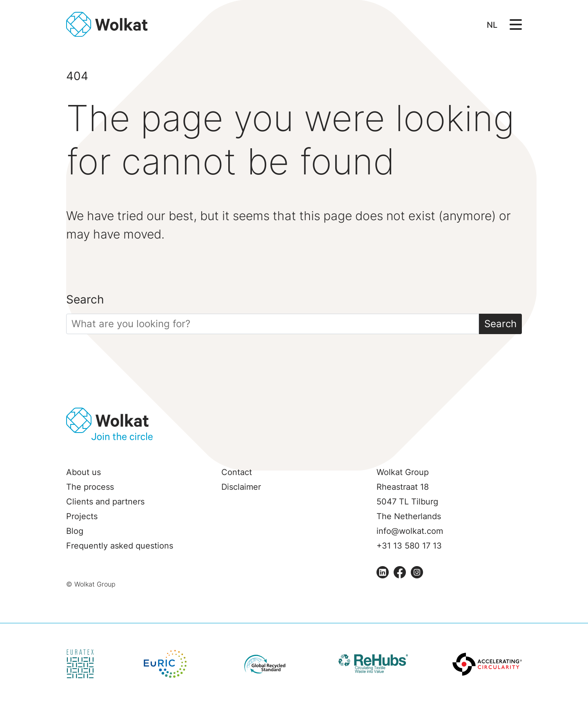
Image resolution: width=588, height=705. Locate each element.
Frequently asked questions (120, 546)
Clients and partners (105, 502)
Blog (75, 531)
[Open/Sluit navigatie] (516, 24)
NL (492, 25)
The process (90, 487)
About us (84, 472)
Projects (82, 516)
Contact (237, 472)
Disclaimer (241, 487)
